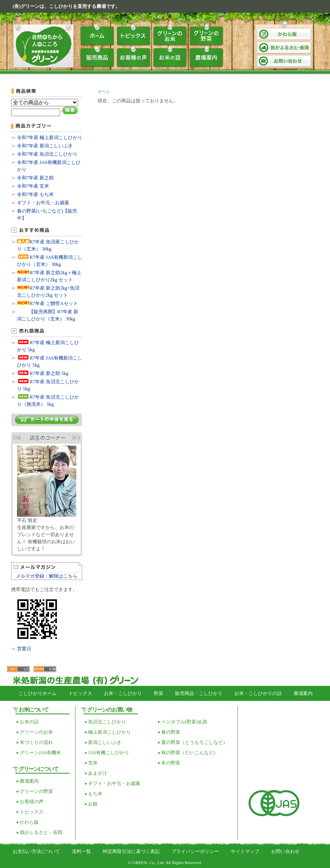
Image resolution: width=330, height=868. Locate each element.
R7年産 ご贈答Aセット (47, 303)
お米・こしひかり (123, 693)
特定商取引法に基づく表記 (131, 851)
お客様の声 (134, 57)
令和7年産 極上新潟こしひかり (50, 137)
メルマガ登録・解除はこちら (47, 576)
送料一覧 (81, 851)
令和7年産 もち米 (35, 194)
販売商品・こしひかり (199, 693)
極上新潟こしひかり (109, 732)
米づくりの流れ (36, 742)
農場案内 (206, 57)
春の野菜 (171, 732)
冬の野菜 (171, 763)
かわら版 (284, 34)
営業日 (24, 649)
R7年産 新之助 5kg (43, 373)
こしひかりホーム (38, 693)
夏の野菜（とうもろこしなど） (194, 742)
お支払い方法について (36, 851)
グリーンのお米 (170, 35)
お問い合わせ (284, 61)
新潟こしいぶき (105, 742)
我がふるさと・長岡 (284, 48)
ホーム (97, 35)
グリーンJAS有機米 (40, 753)
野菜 (158, 693)
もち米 (95, 794)
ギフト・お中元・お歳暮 (43, 203)
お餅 (93, 804)
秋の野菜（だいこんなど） (190, 753)
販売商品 (97, 57)
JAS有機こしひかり (109, 753)
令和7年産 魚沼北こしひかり (47, 154)
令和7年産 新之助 (35, 178)
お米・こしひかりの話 (258, 693)
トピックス (134, 35)
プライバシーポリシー (195, 851)
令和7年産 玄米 (33, 186)
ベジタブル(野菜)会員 (184, 722)
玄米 (93, 763)
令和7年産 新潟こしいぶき (45, 146)
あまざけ (98, 773)
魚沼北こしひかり (107, 722)
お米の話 (170, 57)
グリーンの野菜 (206, 35)
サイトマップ (245, 851)
